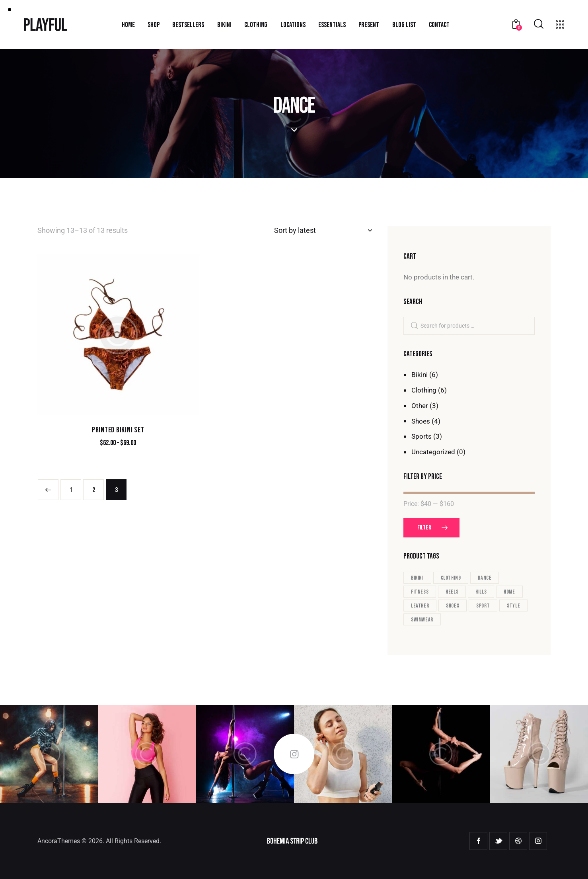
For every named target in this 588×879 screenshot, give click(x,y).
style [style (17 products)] (513, 606)
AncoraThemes (59, 841)
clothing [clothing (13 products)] (451, 578)
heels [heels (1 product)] (452, 592)
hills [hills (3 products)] (481, 592)
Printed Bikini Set (118, 430)
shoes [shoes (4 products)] (453, 606)
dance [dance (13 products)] (485, 578)
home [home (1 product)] (509, 592)
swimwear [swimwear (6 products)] (422, 620)
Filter (424, 528)
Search (414, 326)
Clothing (424, 390)
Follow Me (294, 754)
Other (420, 406)
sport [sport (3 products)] (483, 606)
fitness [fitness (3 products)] (420, 592)
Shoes (421, 421)
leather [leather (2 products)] (420, 606)
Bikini (420, 375)
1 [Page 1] (71, 490)
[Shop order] (323, 230)
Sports (422, 436)
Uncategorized (433, 452)
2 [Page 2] (94, 490)
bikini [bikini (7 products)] (417, 578)
